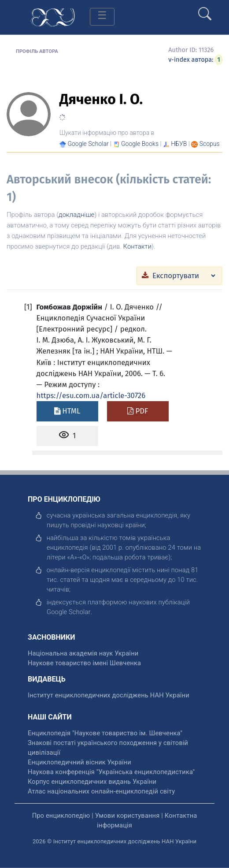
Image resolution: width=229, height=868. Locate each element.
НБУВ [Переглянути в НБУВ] (179, 144)
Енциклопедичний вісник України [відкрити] (79, 762)
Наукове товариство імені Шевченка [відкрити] (84, 663)
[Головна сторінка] (53, 17)
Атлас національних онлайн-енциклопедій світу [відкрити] (101, 791)
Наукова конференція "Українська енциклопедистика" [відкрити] (111, 772)
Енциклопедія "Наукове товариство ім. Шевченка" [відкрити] (105, 733)
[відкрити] (69, 612)
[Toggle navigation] (102, 17)
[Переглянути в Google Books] (140, 144)
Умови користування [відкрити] (127, 816)
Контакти (138, 246)
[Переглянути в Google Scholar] (88, 144)
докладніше (76, 215)
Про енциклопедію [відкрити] (61, 816)
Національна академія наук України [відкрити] (83, 653)
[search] (205, 10)
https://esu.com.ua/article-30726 (91, 395)
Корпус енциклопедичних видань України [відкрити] (92, 782)
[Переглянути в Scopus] (210, 144)
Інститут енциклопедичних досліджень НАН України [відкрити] (109, 695)
